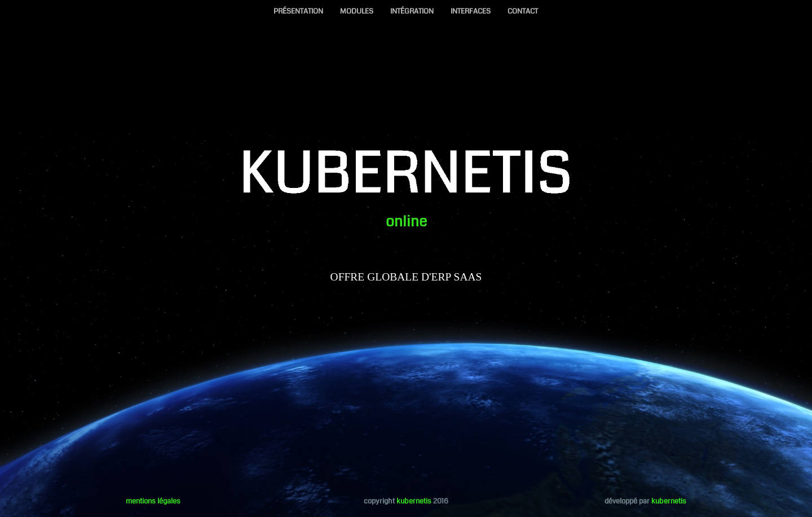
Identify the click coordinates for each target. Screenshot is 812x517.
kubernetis (414, 501)
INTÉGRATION (412, 11)
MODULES (357, 11)
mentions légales (153, 501)
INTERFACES (471, 11)
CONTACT (523, 11)
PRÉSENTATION (298, 11)
